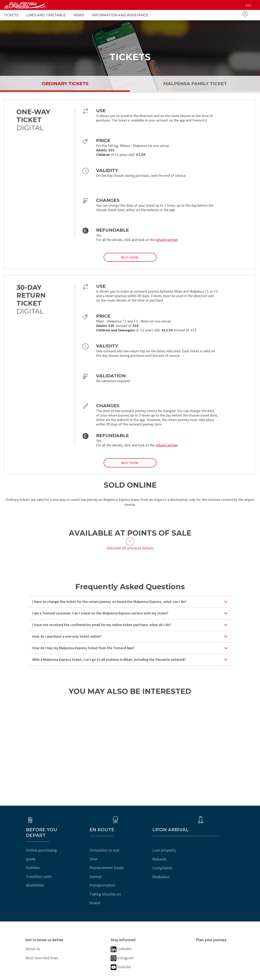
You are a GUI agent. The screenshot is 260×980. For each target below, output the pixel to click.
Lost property (208, 849)
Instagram (124, 933)
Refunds (203, 858)
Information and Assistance (120, 15)
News (79, 15)
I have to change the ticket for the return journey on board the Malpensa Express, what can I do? (109, 606)
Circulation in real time (130, 849)
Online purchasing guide (46, 849)
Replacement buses (128, 858)
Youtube (122, 943)
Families (32, 858)
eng (248, 5)
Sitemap (126, 975)
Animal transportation (130, 866)
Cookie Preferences (155, 975)
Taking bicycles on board (132, 875)
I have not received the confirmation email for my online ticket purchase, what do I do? (102, 629)
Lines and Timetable (46, 15)
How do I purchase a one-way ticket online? (67, 641)
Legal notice (38, 975)
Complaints (206, 866)
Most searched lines (44, 932)
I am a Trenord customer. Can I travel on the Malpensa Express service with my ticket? (100, 618)
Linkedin (122, 922)
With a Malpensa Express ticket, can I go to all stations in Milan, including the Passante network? (109, 664)
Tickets (11, 15)
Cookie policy (102, 975)
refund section (167, 240)
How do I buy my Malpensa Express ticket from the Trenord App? (83, 652)
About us (34, 922)
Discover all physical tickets (130, 552)
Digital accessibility (70, 975)
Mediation (205, 875)
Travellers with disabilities (48, 866)
